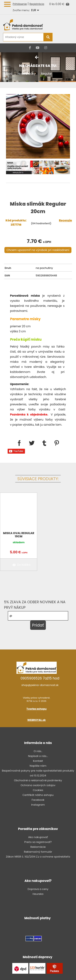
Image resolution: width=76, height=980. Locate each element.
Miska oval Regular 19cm (19, 535)
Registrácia (37, 4)
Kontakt (38, 761)
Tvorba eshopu (37, 709)
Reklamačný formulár (38, 852)
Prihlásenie (20, 4)
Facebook (38, 800)
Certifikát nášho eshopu (38, 795)
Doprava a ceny (38, 889)
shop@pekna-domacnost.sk (40, 685)
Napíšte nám (38, 766)
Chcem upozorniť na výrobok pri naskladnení (38, 250)
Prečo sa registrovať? (38, 842)
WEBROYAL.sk (36, 720)
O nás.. (38, 751)
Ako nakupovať (38, 837)
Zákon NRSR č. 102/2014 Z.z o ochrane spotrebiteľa (38, 857)
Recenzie (65, 220)
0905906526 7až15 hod (40, 678)
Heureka (38, 894)
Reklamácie (38, 847)
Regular (46, 74)
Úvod (9, 74)
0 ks (52, 4)
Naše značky (27, 74)
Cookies (38, 790)
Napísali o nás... (38, 756)
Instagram (38, 805)
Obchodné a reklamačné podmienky (38, 780)
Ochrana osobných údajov (38, 785)
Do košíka (21, 565)
